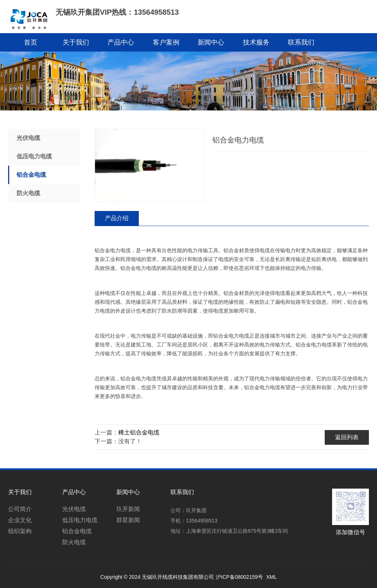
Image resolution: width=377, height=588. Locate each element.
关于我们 (76, 42)
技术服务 (256, 42)
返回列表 (347, 437)
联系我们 (301, 42)
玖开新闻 (128, 509)
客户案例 (166, 42)
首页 (31, 42)
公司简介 (20, 509)
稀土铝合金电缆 (139, 432)
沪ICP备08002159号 (239, 577)
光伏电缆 (28, 138)
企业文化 (20, 520)
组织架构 (20, 531)
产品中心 (121, 42)
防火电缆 (28, 193)
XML (272, 577)
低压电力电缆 (34, 156)
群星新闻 (128, 520)
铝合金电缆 (31, 175)
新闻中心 (211, 42)
